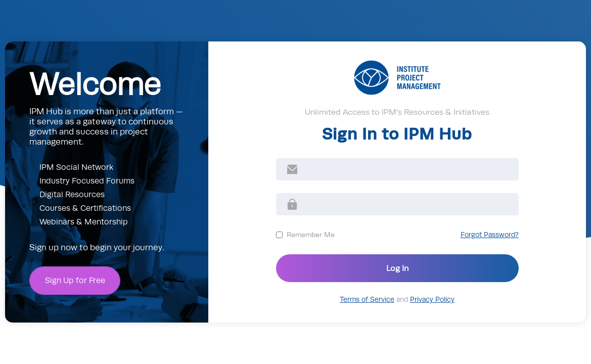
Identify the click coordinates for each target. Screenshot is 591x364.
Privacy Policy (432, 300)
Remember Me (311, 235)
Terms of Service (367, 300)
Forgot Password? (490, 235)
